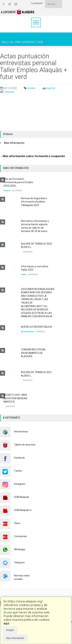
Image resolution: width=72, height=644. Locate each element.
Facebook (19, 458)
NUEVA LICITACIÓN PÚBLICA (37, 327)
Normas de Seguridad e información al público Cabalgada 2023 (34, 202)
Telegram (19, 562)
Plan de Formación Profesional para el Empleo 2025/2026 (18, 182)
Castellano (37, 3)
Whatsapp (20, 549)
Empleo (31, 88)
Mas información (14, 143)
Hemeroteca (21, 432)
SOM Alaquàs (22, 497)
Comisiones (20, 536)
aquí (6, 623)
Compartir (9, 92)
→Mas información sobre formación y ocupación (32, 156)
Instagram (20, 484)
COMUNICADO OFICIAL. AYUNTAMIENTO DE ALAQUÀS (34, 353)
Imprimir (51, 88)
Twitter (18, 471)
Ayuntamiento (27, 332)
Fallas (24, 274)
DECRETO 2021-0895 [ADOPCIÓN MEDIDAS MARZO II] (15, 398)
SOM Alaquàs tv (23, 510)
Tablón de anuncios (25, 445)
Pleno (17, 523)
